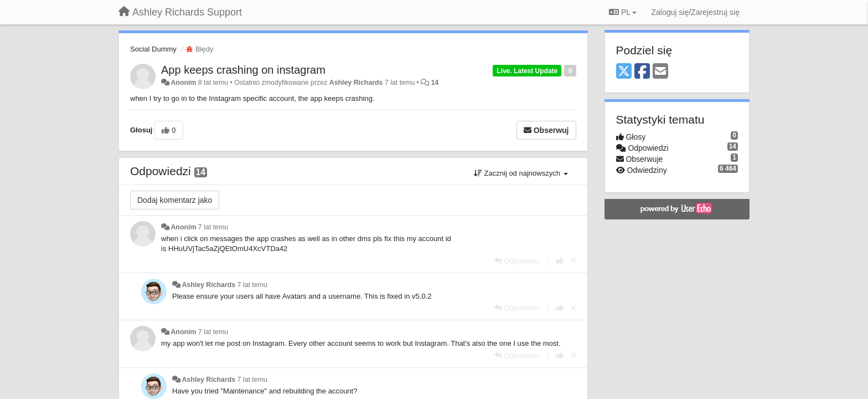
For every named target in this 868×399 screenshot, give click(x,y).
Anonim (183, 83)
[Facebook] (642, 72)
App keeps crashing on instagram (243, 70)
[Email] (660, 72)
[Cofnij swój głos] (573, 261)
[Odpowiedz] (517, 261)
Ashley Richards (356, 83)
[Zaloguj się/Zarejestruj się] (695, 12)
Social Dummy (153, 49)
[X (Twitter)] (624, 72)
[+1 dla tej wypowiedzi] (560, 261)
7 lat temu (213, 227)
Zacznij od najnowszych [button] (521, 173)
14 (435, 83)
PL (623, 12)
